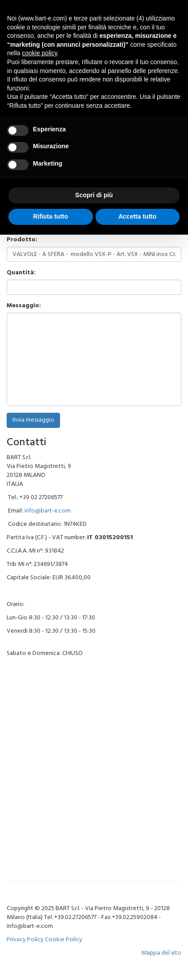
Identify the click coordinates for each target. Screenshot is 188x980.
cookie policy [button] (39, 53)
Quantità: (21, 273)
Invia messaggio (33, 420)
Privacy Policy (25, 940)
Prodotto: (22, 240)
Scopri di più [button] (94, 195)
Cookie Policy (64, 940)
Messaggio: (24, 306)
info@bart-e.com (48, 511)
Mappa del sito (161, 953)
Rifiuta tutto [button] (50, 216)
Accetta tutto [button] (137, 216)
